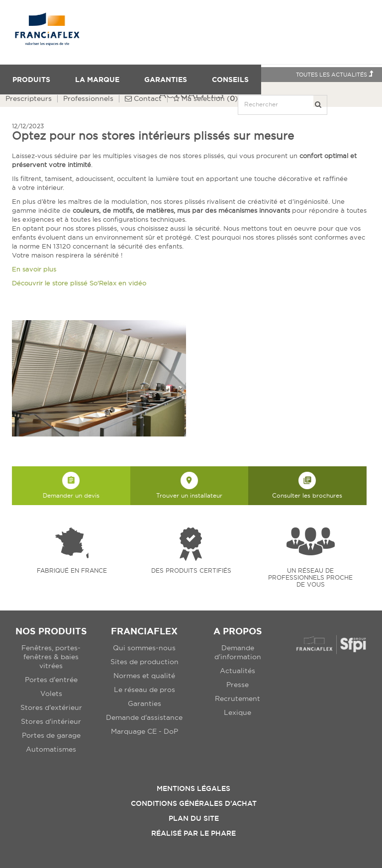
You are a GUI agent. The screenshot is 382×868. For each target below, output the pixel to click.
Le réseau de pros (144, 690)
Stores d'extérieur (51, 707)
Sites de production (144, 662)
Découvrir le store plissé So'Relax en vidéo (79, 283)
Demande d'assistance (144, 717)
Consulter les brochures (307, 485)
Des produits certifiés (191, 570)
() (205, 99)
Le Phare (218, 833)
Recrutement (238, 698)
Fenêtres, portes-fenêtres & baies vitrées (51, 657)
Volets (51, 694)
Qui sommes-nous (144, 648)
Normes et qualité (144, 676)
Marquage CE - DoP (144, 731)
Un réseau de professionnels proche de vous (310, 577)
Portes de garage (51, 735)
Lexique (238, 712)
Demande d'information (238, 652)
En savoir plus (34, 269)
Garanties (166, 80)
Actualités (238, 671)
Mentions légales (193, 788)
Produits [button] (31, 80)
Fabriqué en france (72, 570)
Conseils (230, 80)
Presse (238, 685)
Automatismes (51, 749)
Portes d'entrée (51, 680)
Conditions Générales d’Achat (194, 803)
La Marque (97, 80)
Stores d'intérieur (51, 721)
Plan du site (194, 818)
